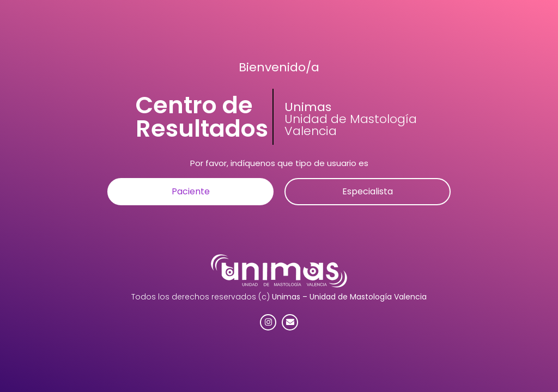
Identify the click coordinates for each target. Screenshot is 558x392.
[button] (190, 192)
